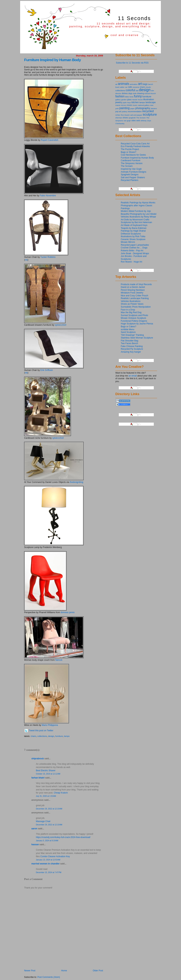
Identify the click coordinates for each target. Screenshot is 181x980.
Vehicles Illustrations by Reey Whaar (138, 217)
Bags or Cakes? (128, 327)
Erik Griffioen (47, 370)
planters (154, 108)
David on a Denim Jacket (133, 287)
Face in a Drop (128, 310)
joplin (125, 102)
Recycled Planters (129, 180)
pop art (118, 112)
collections (42, 736)
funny (138, 96)
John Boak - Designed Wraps (135, 253)
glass (129, 100)
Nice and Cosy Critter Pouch (134, 296)
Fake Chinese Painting (132, 346)
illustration (149, 99)
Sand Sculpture (128, 332)
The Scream (141, 118)
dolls (135, 93)
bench (151, 84)
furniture (59, 736)
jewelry (119, 102)
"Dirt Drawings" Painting (132, 335)
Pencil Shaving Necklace (133, 290)
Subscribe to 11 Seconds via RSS (132, 63)
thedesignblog (76, 482)
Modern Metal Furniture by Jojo (136, 211)
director (118, 93)
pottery (125, 112)
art (140, 84)
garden (124, 100)
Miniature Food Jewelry (132, 293)
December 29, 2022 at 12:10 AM (49, 809)
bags (145, 84)
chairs (33, 736)
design (51, 736)
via (26, 260)
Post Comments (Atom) (49, 977)
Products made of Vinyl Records (136, 284)
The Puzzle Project (130, 149)
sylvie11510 (60, 325)
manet (118, 105)
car (126, 87)
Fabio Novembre (48, 196)
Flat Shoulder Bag (129, 341)
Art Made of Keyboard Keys (134, 225)
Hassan (35, 844)
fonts (132, 97)
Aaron (34, 829)
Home (64, 971)
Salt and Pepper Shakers (133, 177)
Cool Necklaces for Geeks (133, 155)
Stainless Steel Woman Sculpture (137, 338)
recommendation (135, 112)
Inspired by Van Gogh (131, 169)
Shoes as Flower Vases (132, 304)
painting (125, 108)
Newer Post (30, 971)
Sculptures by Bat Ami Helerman (136, 222)
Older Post (98, 971)
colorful (130, 90)
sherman (119, 118)
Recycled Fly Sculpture (132, 349)
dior (153, 91)
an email (133, 376)
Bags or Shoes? (128, 152)
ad (116, 84)
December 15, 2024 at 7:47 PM (49, 872)
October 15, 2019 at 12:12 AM (48, 774)
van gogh (127, 121)
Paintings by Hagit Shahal (133, 231)
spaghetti (132, 118)
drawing (141, 93)
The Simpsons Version (132, 163)
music (135, 105)
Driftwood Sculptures (131, 234)
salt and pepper (136, 115)
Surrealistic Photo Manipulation (136, 307)
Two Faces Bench (129, 343)
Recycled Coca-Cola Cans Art (135, 144)
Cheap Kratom (61, 793)
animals (124, 84)
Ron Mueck (125, 115)
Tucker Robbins (48, 257)
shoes (125, 118)
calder (122, 87)
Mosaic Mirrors (128, 242)
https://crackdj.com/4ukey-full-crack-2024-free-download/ (63, 837)
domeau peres (68, 612)
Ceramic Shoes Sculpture (133, 239)
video (133, 121)
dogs (130, 93)
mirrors (124, 105)
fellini (127, 97)
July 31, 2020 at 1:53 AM (46, 796)
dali (137, 91)
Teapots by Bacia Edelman (134, 228)
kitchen (135, 102)
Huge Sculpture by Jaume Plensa (137, 324)
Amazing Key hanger (131, 352)
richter (118, 115)
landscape (151, 102)
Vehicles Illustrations (131, 301)
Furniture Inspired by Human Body (53, 60)
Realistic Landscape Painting (135, 298)
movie (129, 105)
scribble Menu (128, 329)
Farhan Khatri (38, 778)
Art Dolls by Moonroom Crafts (135, 220)
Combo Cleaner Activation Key (55, 856)
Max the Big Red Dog (131, 312)
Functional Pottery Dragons (134, 321)
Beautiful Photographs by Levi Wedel (139, 214)
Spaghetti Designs (130, 175)
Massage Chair (43, 821)
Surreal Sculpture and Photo (134, 315)
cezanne (136, 87)
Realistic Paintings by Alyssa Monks (138, 203)
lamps (67, 736)
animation (134, 84)
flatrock (59, 660)
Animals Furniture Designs (133, 172)
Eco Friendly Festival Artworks (135, 146)
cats (130, 87)
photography (143, 108)
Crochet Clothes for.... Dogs (134, 248)
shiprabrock (38, 759)
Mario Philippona (50, 725)
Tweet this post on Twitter (41, 731)
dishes (125, 93)
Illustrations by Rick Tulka (133, 236)
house (140, 100)
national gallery (144, 105)
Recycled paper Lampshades (135, 245)
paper (132, 108)
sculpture (150, 114)
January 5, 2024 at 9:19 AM (47, 841)
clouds (148, 87)
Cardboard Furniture (131, 160)
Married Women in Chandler (46, 864)
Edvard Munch (150, 93)
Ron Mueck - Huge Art (131, 262)
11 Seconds (134, 18)
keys (129, 102)
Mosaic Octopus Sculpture (133, 318)
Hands (135, 100)
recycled (148, 111)
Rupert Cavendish (50, 140)
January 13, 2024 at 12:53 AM (48, 860)
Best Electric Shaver (46, 771)
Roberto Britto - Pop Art (132, 251)
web (138, 120)
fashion (120, 96)
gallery (118, 100)
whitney (143, 121)
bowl (117, 87)
